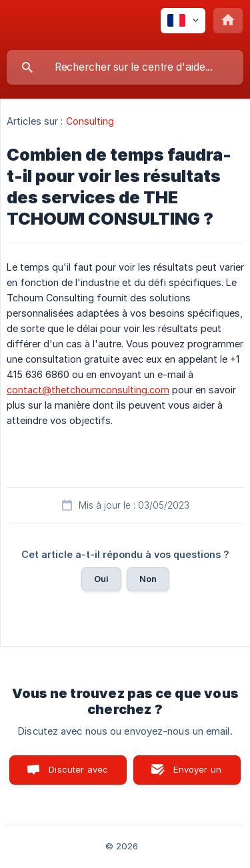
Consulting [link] (90, 121)
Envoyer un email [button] (197, 774)
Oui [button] (101, 579)
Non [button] (148, 579)
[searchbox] (125, 67)
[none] (183, 21)
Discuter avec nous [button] (78, 774)
